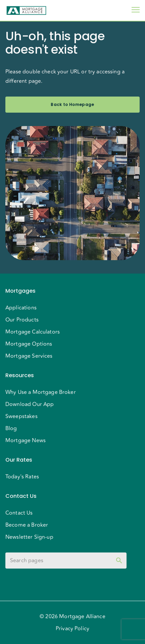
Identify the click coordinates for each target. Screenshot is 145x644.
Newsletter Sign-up (29, 537)
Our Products (22, 320)
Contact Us (19, 513)
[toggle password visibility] (119, 561)
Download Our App (30, 404)
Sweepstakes (21, 416)
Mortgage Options (29, 344)
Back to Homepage (72, 105)
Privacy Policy (72, 629)
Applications (21, 308)
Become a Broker (27, 525)
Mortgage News (26, 441)
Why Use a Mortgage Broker (41, 392)
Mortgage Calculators (33, 332)
